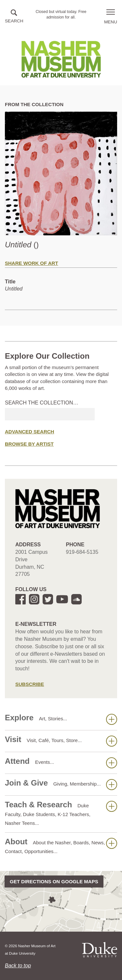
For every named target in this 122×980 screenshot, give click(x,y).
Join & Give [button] (61, 784)
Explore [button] (61, 719)
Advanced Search (29, 432)
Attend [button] (61, 763)
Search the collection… (42, 403)
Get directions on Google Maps (54, 881)
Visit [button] (61, 741)
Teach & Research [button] (61, 813)
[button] (14, 17)
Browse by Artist (29, 444)
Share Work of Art (32, 263)
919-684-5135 (82, 552)
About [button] (61, 846)
